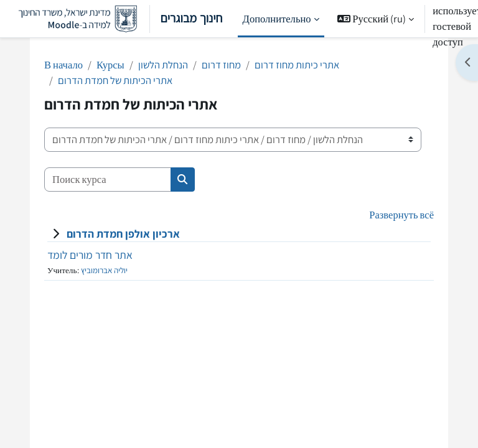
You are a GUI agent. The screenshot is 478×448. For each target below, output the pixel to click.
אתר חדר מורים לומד (90, 255)
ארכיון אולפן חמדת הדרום (123, 234)
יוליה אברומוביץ (104, 270)
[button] (376, 19)
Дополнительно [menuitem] (277, 19)
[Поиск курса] (108, 180)
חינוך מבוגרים (116, 19)
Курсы (110, 65)
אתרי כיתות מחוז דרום (297, 65)
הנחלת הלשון (163, 65)
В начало (63, 65)
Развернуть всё (401, 215)
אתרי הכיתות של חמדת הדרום (115, 80)
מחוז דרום (221, 65)
